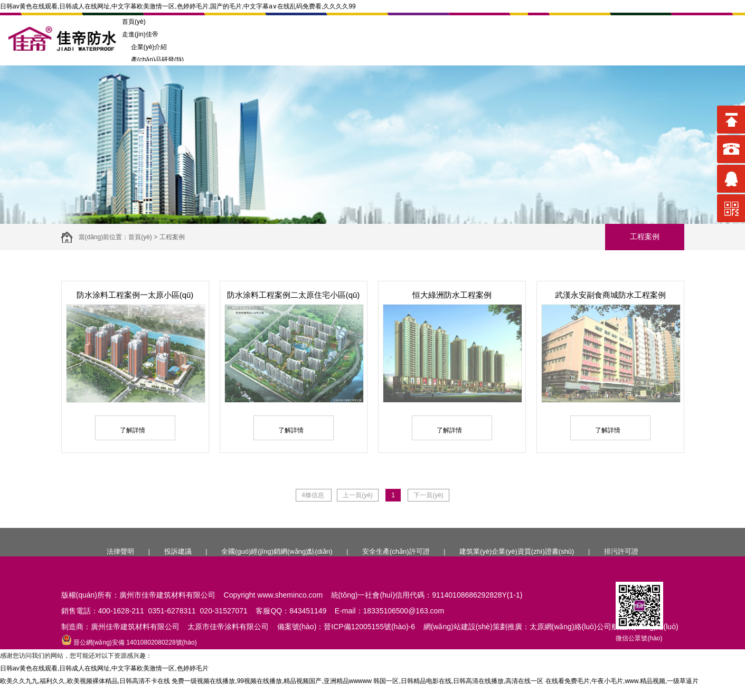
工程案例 (172, 237)
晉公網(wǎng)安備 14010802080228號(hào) (129, 642)
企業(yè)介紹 (144, 47)
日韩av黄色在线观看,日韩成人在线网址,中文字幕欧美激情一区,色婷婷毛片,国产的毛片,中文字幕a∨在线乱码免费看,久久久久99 (178, 6)
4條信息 (314, 495)
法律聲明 (120, 551)
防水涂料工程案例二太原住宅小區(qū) (294, 295)
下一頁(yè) (428, 495)
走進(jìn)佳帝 (140, 34)
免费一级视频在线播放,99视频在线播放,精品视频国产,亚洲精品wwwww (272, 681)
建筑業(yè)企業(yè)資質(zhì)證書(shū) (517, 551)
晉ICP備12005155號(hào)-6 (369, 627)
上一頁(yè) (358, 495)
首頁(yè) (134, 22)
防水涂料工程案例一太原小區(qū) (135, 295)
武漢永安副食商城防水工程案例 (610, 295)
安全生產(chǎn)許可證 (396, 551)
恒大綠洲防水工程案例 (452, 295)
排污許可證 (621, 551)
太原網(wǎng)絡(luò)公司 (570, 627)
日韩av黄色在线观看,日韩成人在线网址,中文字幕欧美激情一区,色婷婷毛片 (104, 668)
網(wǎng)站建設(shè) (458, 627)
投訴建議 (178, 551)
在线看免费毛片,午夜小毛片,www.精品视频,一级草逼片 (622, 681)
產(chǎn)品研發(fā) (153, 60)
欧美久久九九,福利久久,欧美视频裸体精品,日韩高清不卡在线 (85, 681)
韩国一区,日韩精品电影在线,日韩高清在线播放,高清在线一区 (458, 681)
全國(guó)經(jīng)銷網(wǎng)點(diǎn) (277, 551)
